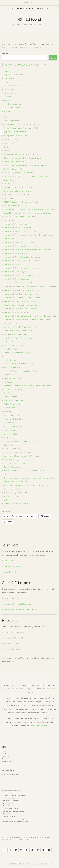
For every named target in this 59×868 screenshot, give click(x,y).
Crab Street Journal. (38, 726)
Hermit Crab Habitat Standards (18, 604)
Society (7, 111)
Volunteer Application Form (16, 504)
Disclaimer (8, 198)
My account (9, 375)
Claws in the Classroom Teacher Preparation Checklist (27, 165)
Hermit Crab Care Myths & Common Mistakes (24, 268)
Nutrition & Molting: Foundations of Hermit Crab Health (28, 386)
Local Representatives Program (18, 353)
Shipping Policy (11, 434)
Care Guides (9, 143)
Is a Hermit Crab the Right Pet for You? (21, 327)
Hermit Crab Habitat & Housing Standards (22, 298)
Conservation (10, 93)
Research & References (14, 643)
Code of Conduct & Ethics (15, 169)
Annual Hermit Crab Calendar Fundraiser (22, 124)
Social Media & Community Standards (20, 441)
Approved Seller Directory (17, 136)
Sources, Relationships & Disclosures (20, 452)
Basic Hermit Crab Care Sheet (19, 283)
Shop (6, 438)
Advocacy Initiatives (13, 121)
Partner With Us (11, 397)
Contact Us (9, 184)
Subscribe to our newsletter (10, 774)
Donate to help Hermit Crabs (16, 206)
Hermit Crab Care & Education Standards (22, 257)
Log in (4, 754)
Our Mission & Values (13, 389)
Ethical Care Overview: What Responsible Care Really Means (30, 209)
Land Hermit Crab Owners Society (19, 331)
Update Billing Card (14, 419)
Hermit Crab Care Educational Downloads (22, 261)
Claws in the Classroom (14, 162)
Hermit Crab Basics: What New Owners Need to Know (27, 250)
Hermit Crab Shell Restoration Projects (21, 309)
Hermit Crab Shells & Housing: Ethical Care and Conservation (30, 316)
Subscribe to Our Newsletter (16, 463)
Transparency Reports (14, 496)
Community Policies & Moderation (19, 173)
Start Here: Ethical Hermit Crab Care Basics (23, 456)
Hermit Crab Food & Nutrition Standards (21, 290)
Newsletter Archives (12, 378)
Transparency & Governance (16, 493)
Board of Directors (12, 86)
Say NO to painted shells (15, 108)
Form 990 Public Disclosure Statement (21, 217)
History (7, 100)
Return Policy (10, 430)
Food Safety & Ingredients (15, 632)
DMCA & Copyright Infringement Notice (21, 202)
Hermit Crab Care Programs (16, 272)
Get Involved (9, 220)
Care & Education (12, 598)
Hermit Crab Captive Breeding (17, 253)
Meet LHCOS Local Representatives (19, 364)
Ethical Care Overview (14, 572)
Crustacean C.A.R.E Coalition (16, 195)
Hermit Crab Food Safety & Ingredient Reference (25, 294)
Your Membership (13, 426)
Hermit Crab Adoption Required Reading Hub (24, 231)
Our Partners (10, 393)
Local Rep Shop (11, 349)
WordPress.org (6, 761)
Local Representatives (14, 104)
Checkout (8, 151)
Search (5, 53)
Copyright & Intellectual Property (18, 187)
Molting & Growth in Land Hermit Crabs (21, 371)
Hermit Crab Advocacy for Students (19, 242)
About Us (8, 117)
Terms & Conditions (12, 467)
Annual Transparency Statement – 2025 (21, 128)
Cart (6, 147)
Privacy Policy (10, 408)
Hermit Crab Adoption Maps (16, 224)
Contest (7, 97)
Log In (7, 356)
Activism (8, 71)
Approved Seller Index (13, 75)
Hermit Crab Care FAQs (14, 264)
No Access (9, 382)
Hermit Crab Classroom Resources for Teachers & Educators (30, 287)
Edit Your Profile (13, 415)
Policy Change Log (12, 404)
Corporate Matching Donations (17, 191)
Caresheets (9, 89)
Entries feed (6, 756)
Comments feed (7, 759)
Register (7, 411)
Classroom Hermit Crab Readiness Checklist (23, 158)
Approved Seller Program (15, 132)
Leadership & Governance (15, 334)
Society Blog (9, 445)
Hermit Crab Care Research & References (22, 275)
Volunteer (8, 500)
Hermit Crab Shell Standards (16, 312)
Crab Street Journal (12, 649)
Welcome (10, 423)
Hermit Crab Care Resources (16, 279)
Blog (6, 82)
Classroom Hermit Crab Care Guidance (21, 154)
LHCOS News (10, 342)
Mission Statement (12, 367)
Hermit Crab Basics (12, 566)
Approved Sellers (11, 78)
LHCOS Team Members (14, 345)
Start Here (8, 561)
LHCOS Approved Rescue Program (19, 338)
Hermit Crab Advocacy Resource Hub (20, 246)
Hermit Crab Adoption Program (25, 65)
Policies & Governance (14, 400)
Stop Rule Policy (11, 460)
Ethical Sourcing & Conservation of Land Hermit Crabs (28, 213)
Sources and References (14, 449)
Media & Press (10, 360)
